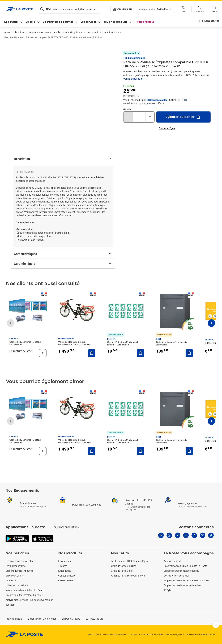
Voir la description (133, 79)
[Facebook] (194, 535)
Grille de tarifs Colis (122, 571)
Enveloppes (65, 561)
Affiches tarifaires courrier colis (128, 576)
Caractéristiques (63, 254)
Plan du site (93, 634)
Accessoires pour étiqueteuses (105, 32)
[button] (199, 9)
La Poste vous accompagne (189, 553)
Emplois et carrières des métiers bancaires (187, 580)
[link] (24, 634)
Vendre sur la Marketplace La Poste (25, 590)
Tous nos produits (116, 22)
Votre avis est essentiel (176, 576)
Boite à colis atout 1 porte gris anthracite (171, 343)
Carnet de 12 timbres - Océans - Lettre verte (26, 343)
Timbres (63, 566)
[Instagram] (169, 535)
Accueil (8, 32)
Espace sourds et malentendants (181, 571)
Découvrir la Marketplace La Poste (24, 595)
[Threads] (211, 535)
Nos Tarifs (120, 553)
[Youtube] (203, 535)
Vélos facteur (146, 22)
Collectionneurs (67, 576)
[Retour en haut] (216, 625)
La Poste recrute (94, 619)
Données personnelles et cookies (200, 634)
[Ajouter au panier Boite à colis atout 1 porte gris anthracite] (189, 353)
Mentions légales (174, 634)
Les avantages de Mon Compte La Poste (185, 566)
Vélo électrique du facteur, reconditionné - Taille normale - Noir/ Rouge (75, 345)
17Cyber (168, 590)
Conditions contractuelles (151, 634)
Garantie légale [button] (167, 128)
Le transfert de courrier (58, 22)
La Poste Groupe (71, 619)
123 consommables (134, 58)
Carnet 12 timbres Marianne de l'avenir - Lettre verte (123, 343)
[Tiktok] (186, 535)
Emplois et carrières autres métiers (183, 585)
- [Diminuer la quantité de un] (128, 117)
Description (63, 159)
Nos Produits (70, 553)
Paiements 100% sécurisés (87, 505)
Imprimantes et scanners (41, 32)
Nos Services (17, 553)
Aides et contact (172, 561)
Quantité (127, 109)
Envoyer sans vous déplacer (21, 561)
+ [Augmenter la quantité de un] (150, 117)
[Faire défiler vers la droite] (211, 323)
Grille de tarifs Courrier (123, 566)
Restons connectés (196, 527)
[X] (178, 535)
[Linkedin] (161, 535)
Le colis (31, 22)
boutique (20, 32)
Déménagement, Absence (19, 571)
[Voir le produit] (43, 353)
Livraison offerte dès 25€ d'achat (138, 502)
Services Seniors (15, 576)
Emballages (65, 571)
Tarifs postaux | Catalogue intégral (130, 561)
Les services (88, 22)
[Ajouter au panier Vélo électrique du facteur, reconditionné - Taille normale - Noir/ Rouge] (92, 353)
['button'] (20, 9)
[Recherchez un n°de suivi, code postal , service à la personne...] (69, 9)
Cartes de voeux (67, 580)
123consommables (157, 100)
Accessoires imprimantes (71, 32)
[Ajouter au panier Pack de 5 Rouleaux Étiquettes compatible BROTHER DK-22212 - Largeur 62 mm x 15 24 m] (183, 117)
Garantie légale (63, 264)
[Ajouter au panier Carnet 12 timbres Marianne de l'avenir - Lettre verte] (140, 353)
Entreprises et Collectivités (42, 619)
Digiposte (11, 580)
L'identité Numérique (17, 585)
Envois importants (16, 566)
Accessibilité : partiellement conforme (119, 634)
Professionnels (14, 619)
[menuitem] (209, 21)
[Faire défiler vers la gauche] (11, 323)
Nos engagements (187, 503)
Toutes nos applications (66, 527)
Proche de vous (28, 503)
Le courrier (11, 22)
